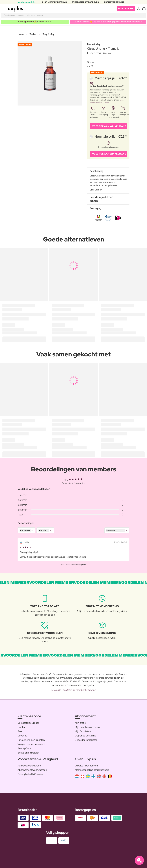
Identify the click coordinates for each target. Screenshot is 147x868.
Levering (22, 736)
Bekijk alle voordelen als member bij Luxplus (73, 690)
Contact (22, 727)
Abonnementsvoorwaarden (32, 770)
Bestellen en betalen (28, 753)
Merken (33, 34)
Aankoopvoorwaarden (29, 766)
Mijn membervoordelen (87, 727)
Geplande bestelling (85, 736)
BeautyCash (24, 748)
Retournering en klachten (31, 740)
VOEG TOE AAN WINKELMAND (109, 126)
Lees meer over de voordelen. (107, 101)
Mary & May (48, 34)
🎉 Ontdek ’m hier (35, 22)
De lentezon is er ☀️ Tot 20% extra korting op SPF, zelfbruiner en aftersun (108, 22)
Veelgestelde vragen (29, 723)
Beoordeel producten (86, 740)
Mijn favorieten (83, 731)
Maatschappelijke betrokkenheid (92, 770)
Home (21, 34)
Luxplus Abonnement (86, 766)
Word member (126, 9)
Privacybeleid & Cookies (30, 774)
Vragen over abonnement (31, 744)
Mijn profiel (81, 723)
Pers (20, 731)
